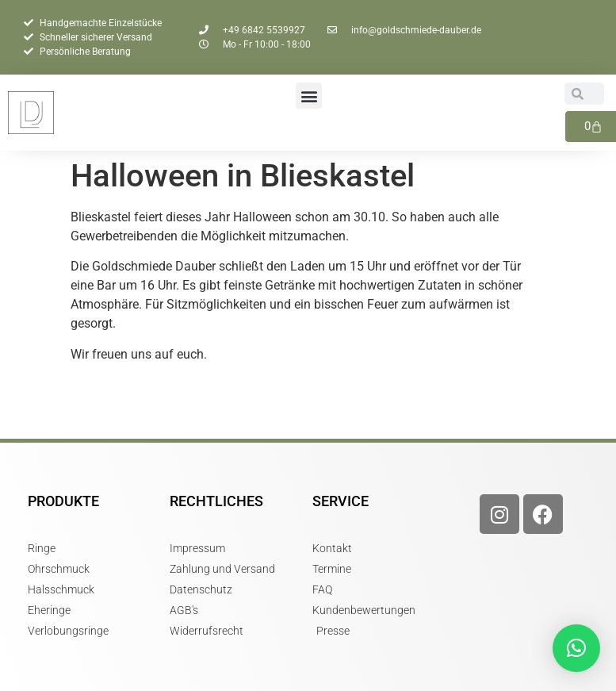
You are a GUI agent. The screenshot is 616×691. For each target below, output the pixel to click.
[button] (309, 96)
